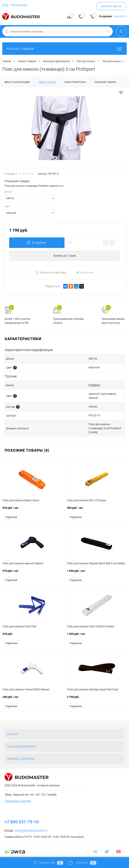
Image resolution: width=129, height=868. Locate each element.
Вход (5, 5)
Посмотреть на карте (18, 801)
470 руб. (32, 636)
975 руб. (32, 573)
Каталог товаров (64, 49)
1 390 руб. (97, 636)
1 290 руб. (97, 573)
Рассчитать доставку (51, 272)
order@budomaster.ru (31, 831)
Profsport (94, 385)
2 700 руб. (97, 699)
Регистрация (19, 5)
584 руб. (97, 510)
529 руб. (32, 510)
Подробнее (11, 517)
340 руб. (32, 699)
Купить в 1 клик (65, 256)
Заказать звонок (111, 6)
